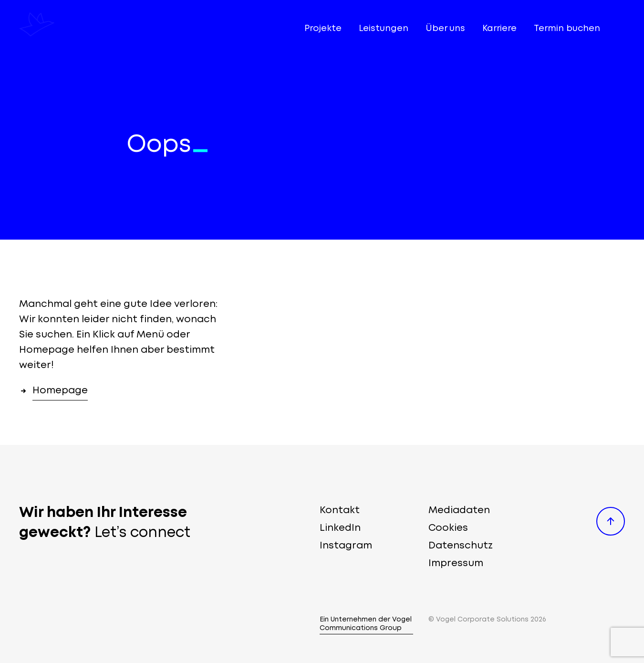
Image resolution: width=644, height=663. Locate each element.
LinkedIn (340, 528)
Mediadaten (459, 510)
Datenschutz (461, 546)
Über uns (445, 29)
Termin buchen (567, 29)
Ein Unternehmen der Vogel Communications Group (366, 624)
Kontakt (340, 510)
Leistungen (384, 29)
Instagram (346, 546)
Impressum (456, 563)
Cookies (448, 528)
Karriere (499, 29)
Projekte (323, 29)
